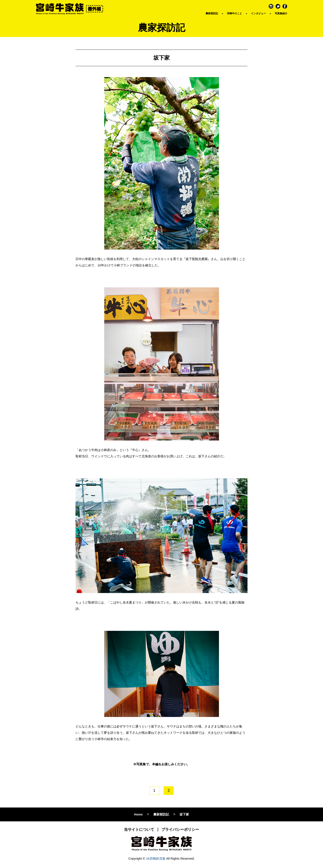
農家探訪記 (212, 13)
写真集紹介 (281, 13)
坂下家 (184, 814)
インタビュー (258, 13)
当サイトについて (139, 830)
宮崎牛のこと (234, 13)
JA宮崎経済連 (156, 858)
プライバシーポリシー (180, 830)
